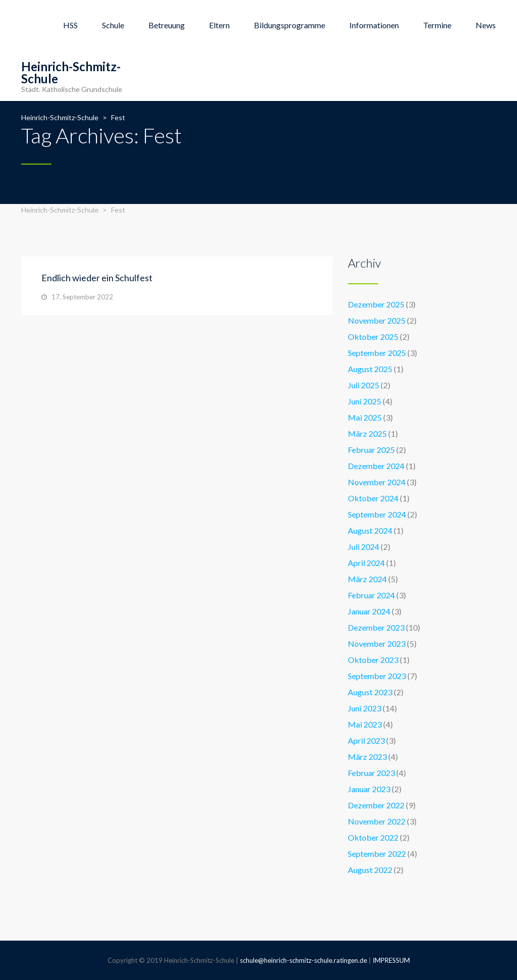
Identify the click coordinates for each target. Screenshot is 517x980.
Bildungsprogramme (290, 25)
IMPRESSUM (391, 960)
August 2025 (370, 369)
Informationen (374, 25)
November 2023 (377, 643)
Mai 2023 (365, 724)
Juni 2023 (365, 708)
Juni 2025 (365, 401)
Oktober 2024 (373, 498)
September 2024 (377, 514)
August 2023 (370, 692)
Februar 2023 (371, 773)
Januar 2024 (369, 611)
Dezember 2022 (376, 805)
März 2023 (367, 757)
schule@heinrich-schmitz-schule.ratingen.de (303, 960)
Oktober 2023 (373, 660)
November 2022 (377, 821)
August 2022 (370, 870)
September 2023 (377, 676)
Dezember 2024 (376, 466)
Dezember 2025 (376, 304)
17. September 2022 (82, 297)
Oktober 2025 (373, 337)
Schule (113, 25)
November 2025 (377, 320)
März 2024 (367, 579)
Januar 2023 (369, 789)
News (486, 25)
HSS (70, 25)
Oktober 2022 (373, 837)
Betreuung (167, 25)
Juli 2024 (364, 547)
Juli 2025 (364, 385)
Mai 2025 (365, 417)
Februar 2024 (371, 595)
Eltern (219, 25)
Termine (437, 25)
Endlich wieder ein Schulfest (97, 278)
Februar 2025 (371, 450)
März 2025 (367, 433)
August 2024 (370, 530)
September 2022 (377, 854)
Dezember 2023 (376, 627)
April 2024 (366, 563)
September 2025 (377, 353)
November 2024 (377, 482)
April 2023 (366, 740)
